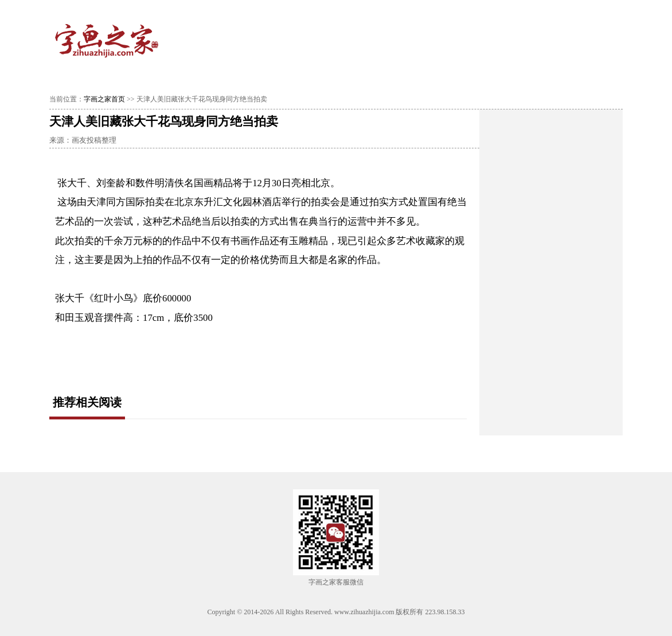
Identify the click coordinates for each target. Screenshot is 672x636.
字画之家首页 (104, 99)
